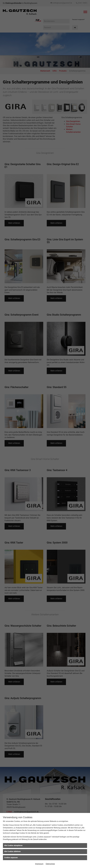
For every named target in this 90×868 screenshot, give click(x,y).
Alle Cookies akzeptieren (13, 845)
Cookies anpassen (11, 858)
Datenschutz (50, 864)
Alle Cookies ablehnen (12, 851)
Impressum (39, 864)
